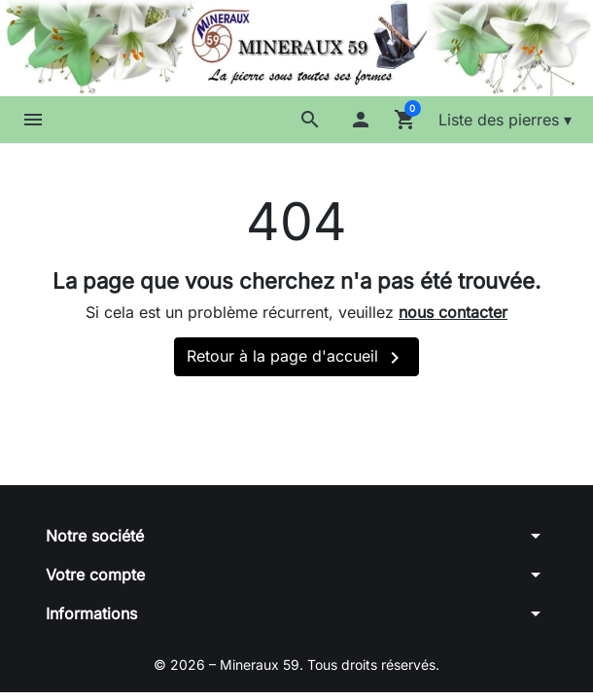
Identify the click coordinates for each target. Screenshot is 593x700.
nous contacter (453, 312)
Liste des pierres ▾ (505, 120)
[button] (310, 120)
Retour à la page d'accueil (296, 358)
